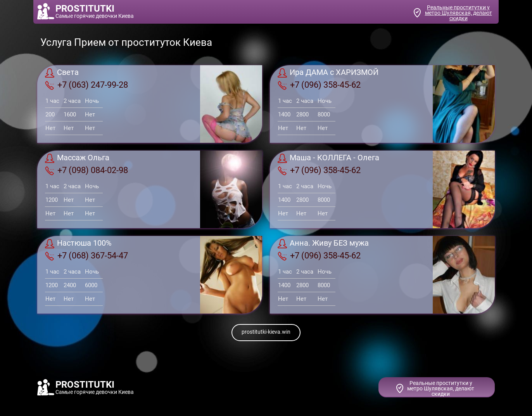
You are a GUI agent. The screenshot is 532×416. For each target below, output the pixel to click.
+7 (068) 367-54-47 (86, 256)
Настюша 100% (78, 244)
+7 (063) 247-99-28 (86, 85)
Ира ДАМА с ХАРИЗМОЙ (328, 73)
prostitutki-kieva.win (266, 332)
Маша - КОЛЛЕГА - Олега (328, 158)
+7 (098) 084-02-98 (86, 170)
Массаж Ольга (77, 158)
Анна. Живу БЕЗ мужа (323, 244)
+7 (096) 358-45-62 (319, 85)
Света (62, 73)
